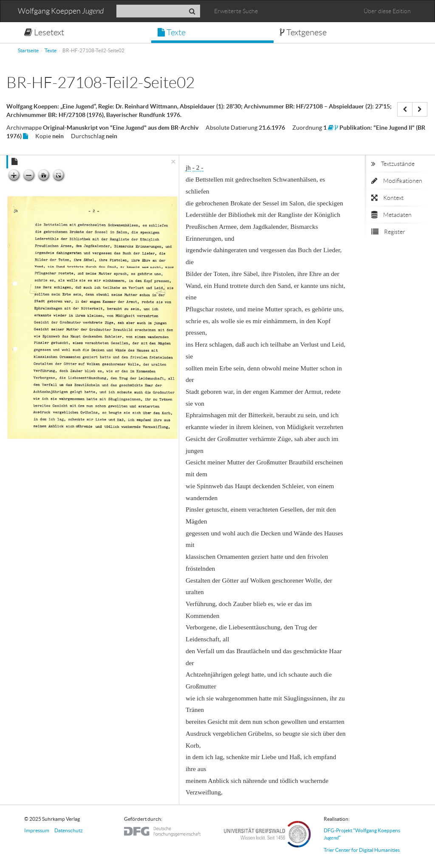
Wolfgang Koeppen (61, 11)
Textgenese (303, 32)
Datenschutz (69, 830)
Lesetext (44, 32)
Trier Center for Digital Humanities (362, 850)
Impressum (37, 830)
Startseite (28, 50)
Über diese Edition (387, 11)
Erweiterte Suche (236, 11)
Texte (172, 32)
